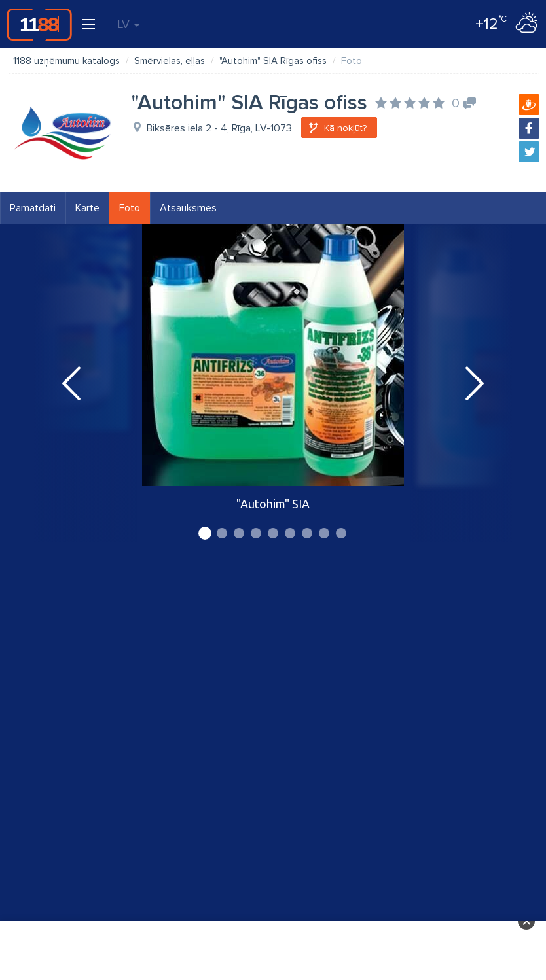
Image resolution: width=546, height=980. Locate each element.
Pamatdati (33, 208)
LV (128, 24)
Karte (87, 208)
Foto (130, 208)
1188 (39, 24)
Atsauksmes (188, 208)
